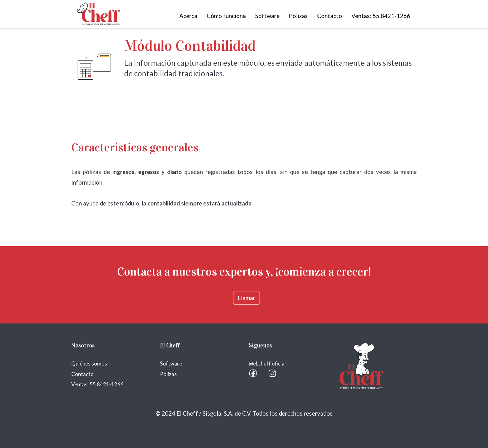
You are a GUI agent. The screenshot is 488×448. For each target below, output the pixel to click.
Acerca (188, 16)
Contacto (330, 16)
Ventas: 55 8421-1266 (381, 16)
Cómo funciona (226, 16)
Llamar (246, 298)
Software (267, 16)
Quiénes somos (89, 363)
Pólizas (298, 16)
